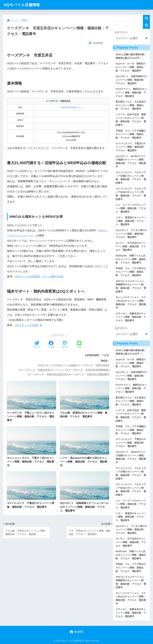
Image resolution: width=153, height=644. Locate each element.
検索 (146, 18)
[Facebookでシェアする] (51, 337)
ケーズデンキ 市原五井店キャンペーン (43, 362)
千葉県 (105, 348)
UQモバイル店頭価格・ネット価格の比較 (39, 269)
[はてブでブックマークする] (65, 337)
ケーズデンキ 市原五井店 (93, 358)
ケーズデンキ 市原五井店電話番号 (89, 367)
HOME (77, 632)
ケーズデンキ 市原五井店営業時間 (88, 362)
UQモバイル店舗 (65, 358)
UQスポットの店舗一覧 (29, 318)
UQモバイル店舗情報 (22, 5)
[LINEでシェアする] (79, 337)
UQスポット (46, 358)
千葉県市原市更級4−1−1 (71, 100)
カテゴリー (121, 32)
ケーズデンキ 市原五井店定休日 (48, 367)
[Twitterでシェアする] (37, 337)
